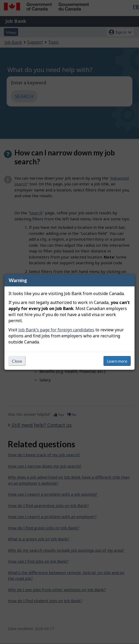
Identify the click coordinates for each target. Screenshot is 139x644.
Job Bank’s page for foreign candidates (56, 330)
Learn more (117, 361)
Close (17, 361)
